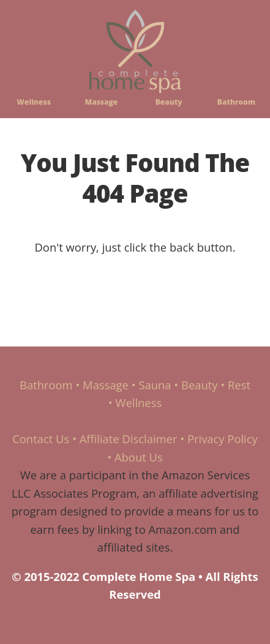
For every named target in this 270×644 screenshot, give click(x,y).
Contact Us (41, 439)
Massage (102, 102)
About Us (139, 457)
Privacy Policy (223, 439)
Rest (239, 385)
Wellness (34, 102)
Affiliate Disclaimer (129, 439)
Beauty (169, 102)
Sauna (155, 385)
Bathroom (236, 102)
